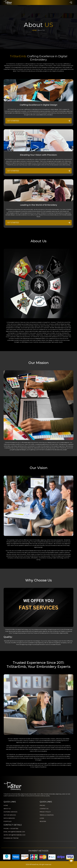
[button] (71, 3)
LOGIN (42, 818)
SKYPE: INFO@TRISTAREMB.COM (14, 835)
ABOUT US (7, 809)
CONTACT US (44, 809)
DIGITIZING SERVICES (10, 812)
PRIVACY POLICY (45, 812)
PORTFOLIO (8, 821)
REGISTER (43, 821)
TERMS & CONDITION (47, 815)
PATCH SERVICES (9, 818)
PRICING (42, 805)
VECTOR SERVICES (10, 815)
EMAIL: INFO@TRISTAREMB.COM (14, 832)
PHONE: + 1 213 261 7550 (11, 828)
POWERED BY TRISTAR (11, 838)
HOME (6, 805)
